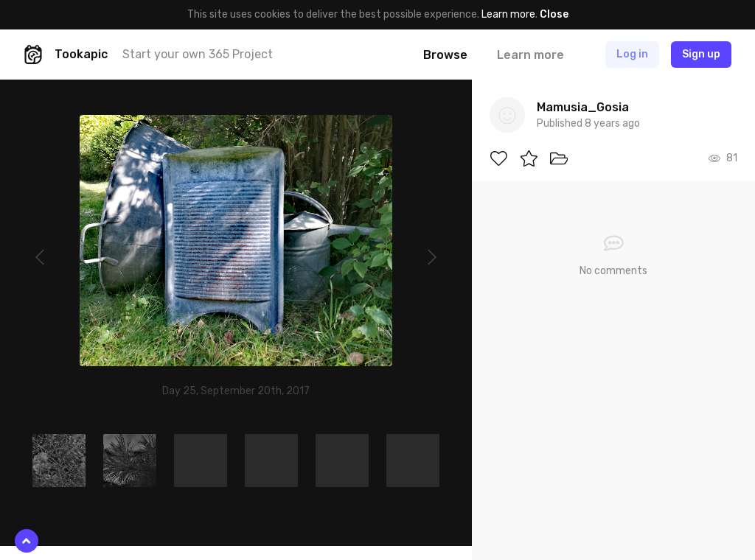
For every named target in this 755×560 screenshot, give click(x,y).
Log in (632, 54)
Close (554, 14)
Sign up (701, 54)
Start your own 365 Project (198, 54)
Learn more (508, 14)
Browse (445, 55)
